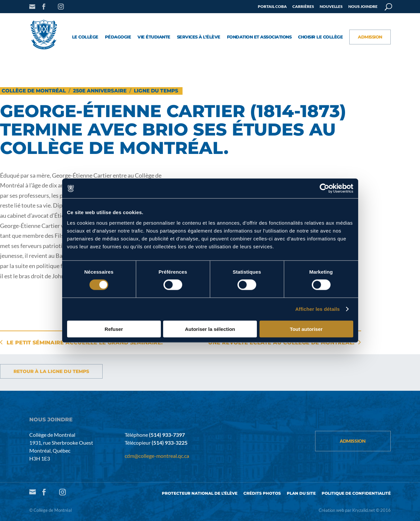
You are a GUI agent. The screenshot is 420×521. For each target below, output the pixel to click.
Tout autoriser (306, 329)
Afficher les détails (318, 309)
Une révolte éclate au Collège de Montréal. (281, 343)
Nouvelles (331, 7)
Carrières (303, 7)
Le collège (85, 37)
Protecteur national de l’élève (200, 493)
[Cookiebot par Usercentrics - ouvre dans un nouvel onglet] (324, 188)
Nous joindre (363, 7)
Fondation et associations (259, 37)
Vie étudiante (154, 37)
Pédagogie (118, 37)
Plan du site (301, 493)
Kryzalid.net (364, 510)
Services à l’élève (199, 37)
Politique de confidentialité (356, 493)
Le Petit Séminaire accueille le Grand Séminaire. (85, 343)
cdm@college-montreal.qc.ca (157, 456)
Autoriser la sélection (210, 329)
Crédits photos (262, 493)
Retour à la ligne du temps (51, 371)
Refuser (114, 329)
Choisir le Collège (320, 37)
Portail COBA (272, 7)
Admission (370, 37)
